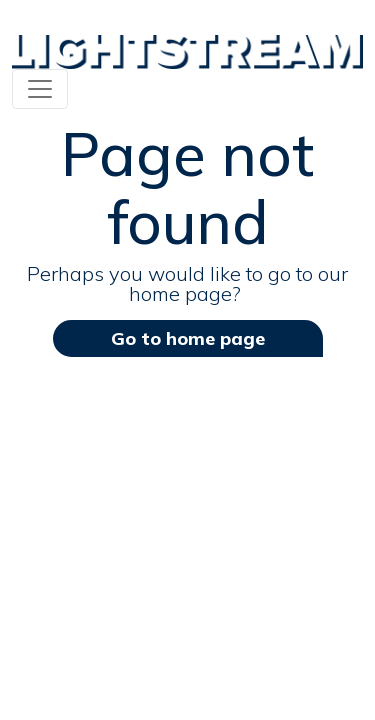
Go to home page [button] (188, 338)
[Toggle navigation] (40, 89)
